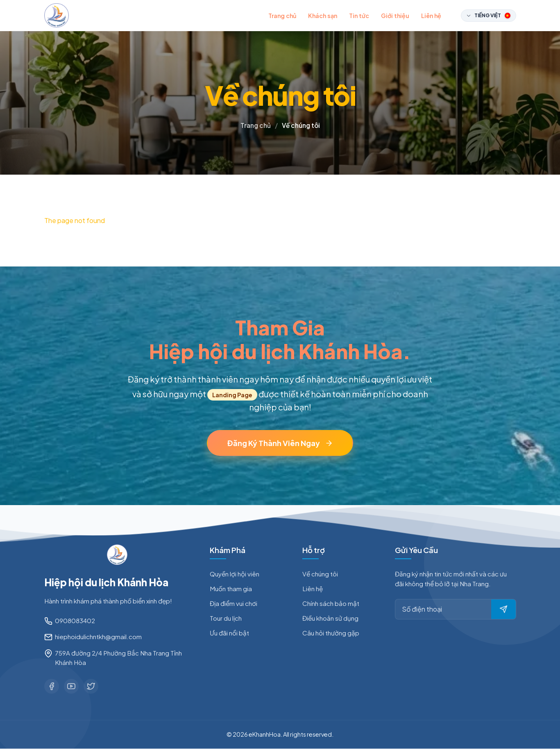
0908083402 (75, 620)
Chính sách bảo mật (331, 603)
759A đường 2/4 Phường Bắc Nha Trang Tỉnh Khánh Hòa (118, 658)
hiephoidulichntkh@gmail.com (98, 637)
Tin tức (359, 16)
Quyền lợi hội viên (235, 574)
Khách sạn (323, 16)
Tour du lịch (226, 618)
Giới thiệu (395, 16)
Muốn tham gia (231, 588)
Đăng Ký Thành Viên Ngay (280, 443)
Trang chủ (282, 16)
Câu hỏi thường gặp (331, 633)
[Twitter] (91, 686)
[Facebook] (52, 686)
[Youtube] (71, 686)
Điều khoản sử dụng (330, 618)
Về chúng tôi (320, 574)
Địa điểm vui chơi (234, 603)
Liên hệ (431, 16)
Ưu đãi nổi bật (229, 633)
